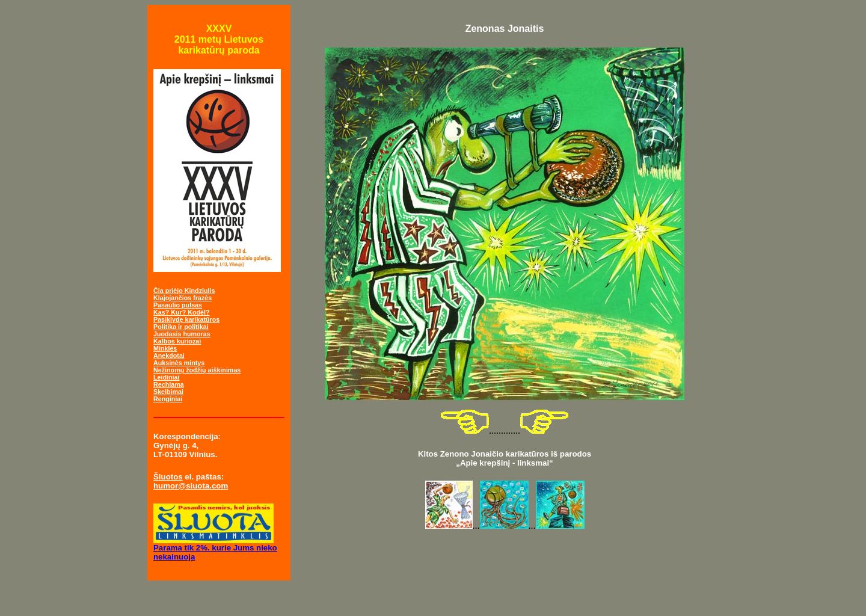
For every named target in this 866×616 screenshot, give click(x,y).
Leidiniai (166, 377)
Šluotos (168, 477)
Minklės (165, 348)
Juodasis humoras (182, 334)
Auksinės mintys (179, 363)
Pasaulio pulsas (178, 305)
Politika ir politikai (181, 327)
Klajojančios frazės (183, 298)
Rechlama (169, 384)
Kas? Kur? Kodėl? (182, 312)
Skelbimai (168, 392)
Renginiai (168, 399)
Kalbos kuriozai (177, 341)
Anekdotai (169, 356)
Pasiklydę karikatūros (186, 319)
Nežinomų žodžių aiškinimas (197, 370)
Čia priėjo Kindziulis (184, 291)
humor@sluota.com (191, 486)
